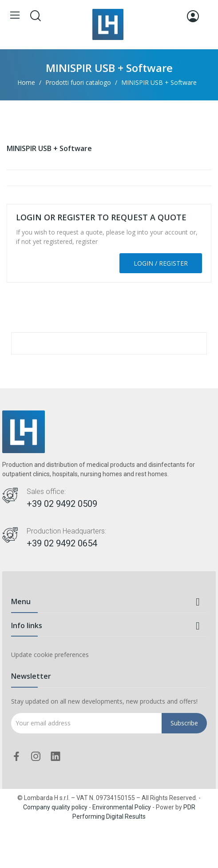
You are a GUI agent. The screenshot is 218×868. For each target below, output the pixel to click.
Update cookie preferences (50, 655)
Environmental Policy (122, 807)
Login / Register (161, 263)
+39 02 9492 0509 (62, 504)
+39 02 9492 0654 (62, 543)
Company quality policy (55, 807)
